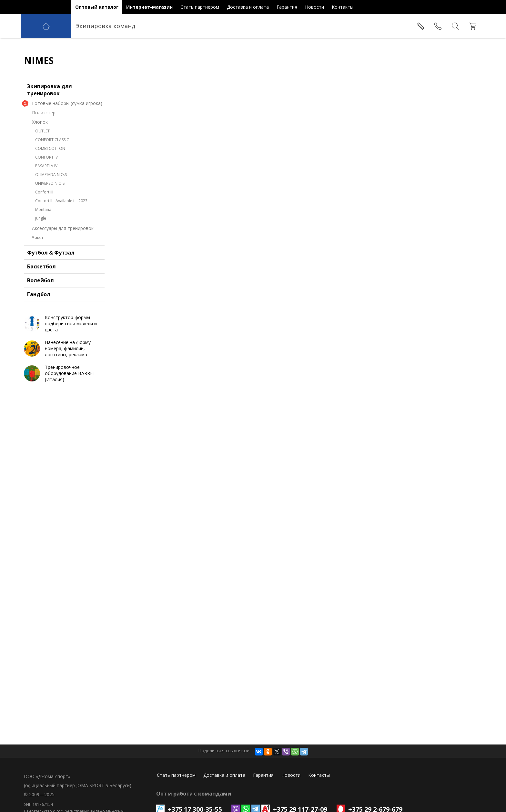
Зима (37, 238)
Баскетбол (41, 266)
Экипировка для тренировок (50, 90)
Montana (43, 209)
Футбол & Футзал (51, 253)
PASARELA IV (46, 166)
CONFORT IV (46, 157)
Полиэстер (44, 113)
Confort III (44, 192)
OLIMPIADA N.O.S (51, 175)
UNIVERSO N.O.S (50, 183)
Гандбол (39, 294)
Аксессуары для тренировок (63, 228)
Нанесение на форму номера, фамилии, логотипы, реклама (68, 348)
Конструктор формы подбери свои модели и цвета (71, 323)
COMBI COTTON (50, 148)
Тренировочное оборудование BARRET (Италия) (70, 373)
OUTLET (42, 131)
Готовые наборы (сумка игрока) (67, 103)
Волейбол (40, 280)
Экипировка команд (105, 26)
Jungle (41, 218)
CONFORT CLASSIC (52, 140)
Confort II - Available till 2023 (61, 201)
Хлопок (40, 122)
